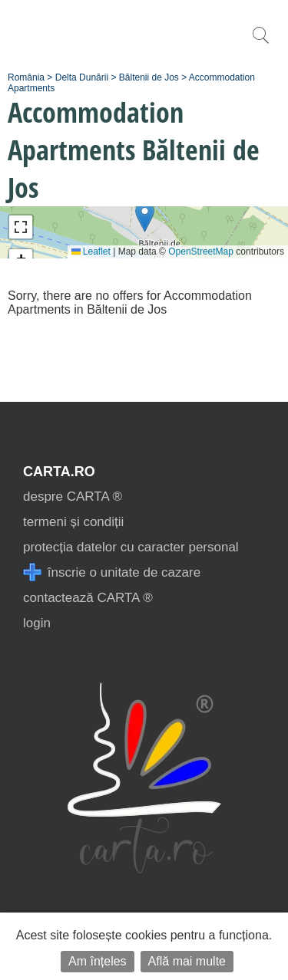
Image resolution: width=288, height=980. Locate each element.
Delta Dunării (82, 77)
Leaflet (91, 252)
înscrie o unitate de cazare (112, 572)
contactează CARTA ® (88, 598)
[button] (145, 217)
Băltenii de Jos (149, 77)
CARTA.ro (59, 472)
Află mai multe (187, 961)
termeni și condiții (73, 522)
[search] (260, 43)
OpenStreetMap (201, 252)
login (37, 623)
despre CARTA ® (73, 497)
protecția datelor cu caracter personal (131, 547)
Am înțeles (98, 961)
